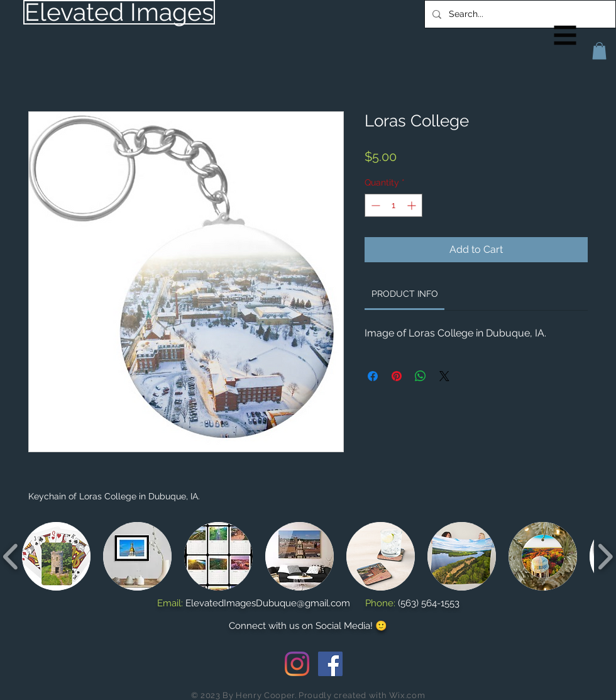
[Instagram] (297, 664)
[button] (565, 36)
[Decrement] (374, 205)
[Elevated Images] (119, 12)
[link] (405, 294)
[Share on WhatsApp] (421, 376)
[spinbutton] (393, 205)
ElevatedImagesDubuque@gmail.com (268, 603)
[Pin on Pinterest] (397, 376)
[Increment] (413, 205)
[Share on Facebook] (373, 376)
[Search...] (519, 14)
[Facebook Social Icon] (330, 664)
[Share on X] (444, 376)
